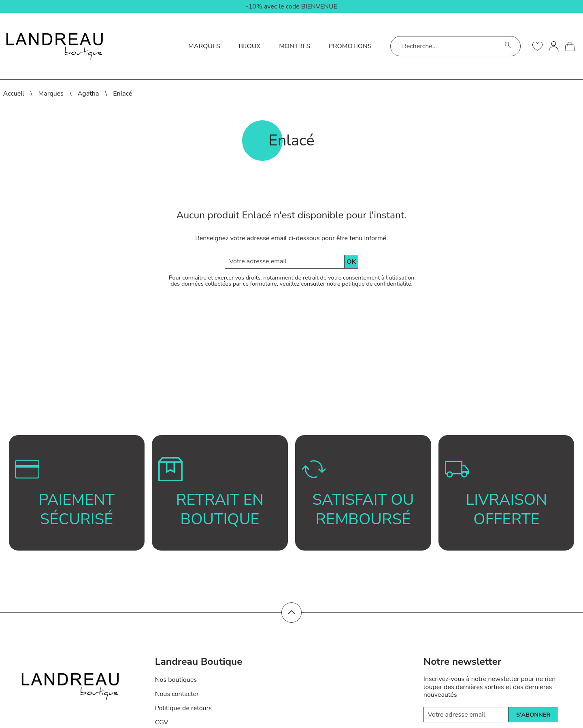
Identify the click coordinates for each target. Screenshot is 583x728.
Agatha (88, 94)
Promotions (350, 46)
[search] (508, 46)
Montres (295, 46)
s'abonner (533, 715)
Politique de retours (183, 708)
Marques (204, 46)
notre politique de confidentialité (369, 284)
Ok (351, 262)
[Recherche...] (445, 46)
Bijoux (249, 46)
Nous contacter (177, 694)
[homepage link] (54, 46)
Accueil (14, 94)
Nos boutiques (176, 680)
